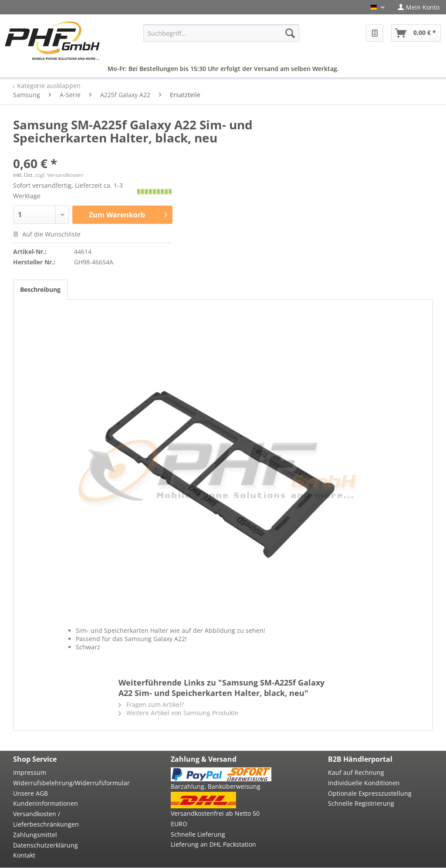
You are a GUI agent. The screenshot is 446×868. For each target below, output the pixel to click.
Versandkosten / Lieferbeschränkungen (46, 819)
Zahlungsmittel (35, 835)
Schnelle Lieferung (198, 834)
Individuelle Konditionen (364, 783)
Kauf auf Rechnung (356, 772)
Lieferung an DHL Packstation (213, 844)
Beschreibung (40, 289)
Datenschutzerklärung (46, 845)
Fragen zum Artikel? (151, 704)
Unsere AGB (30, 793)
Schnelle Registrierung (361, 803)
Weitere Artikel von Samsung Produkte (178, 713)
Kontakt (24, 855)
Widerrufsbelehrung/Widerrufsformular (63, 783)
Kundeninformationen (46, 803)
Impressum (30, 772)
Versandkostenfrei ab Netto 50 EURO (215, 819)
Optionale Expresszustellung (370, 793)
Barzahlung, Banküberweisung (216, 786)
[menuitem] (419, 7)
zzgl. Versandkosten (59, 175)
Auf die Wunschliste (47, 234)
